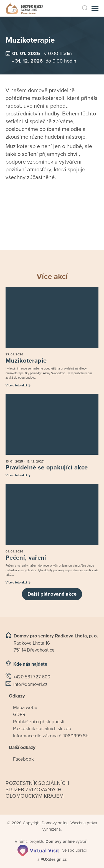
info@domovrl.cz (30, 684)
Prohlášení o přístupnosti (39, 722)
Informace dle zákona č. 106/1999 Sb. (51, 736)
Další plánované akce (52, 594)
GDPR (19, 715)
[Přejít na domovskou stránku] (25, 8)
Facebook (23, 759)
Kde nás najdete (30, 664)
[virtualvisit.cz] (38, 850)
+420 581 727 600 (32, 677)
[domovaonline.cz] (60, 841)
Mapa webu (25, 708)
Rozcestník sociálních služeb (42, 729)
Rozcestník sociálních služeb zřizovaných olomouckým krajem (37, 790)
